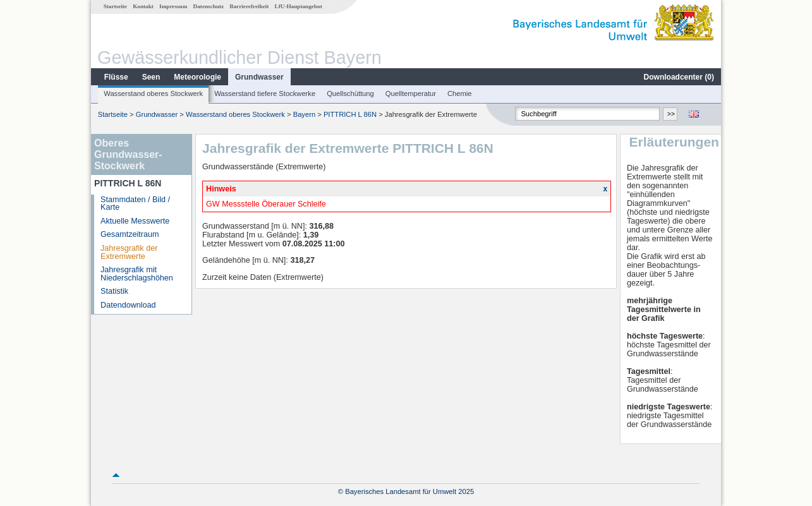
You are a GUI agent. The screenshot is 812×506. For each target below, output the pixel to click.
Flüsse (116, 77)
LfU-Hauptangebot (299, 6)
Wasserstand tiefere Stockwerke (265, 93)
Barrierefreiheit (249, 6)
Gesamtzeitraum (130, 234)
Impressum (173, 6)
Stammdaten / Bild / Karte (135, 204)
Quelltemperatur (411, 93)
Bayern (304, 114)
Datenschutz (209, 6)
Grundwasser (259, 77)
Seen (151, 77)
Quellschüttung (350, 93)
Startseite (115, 6)
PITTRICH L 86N (350, 114)
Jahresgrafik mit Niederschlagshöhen (137, 274)
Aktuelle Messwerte (135, 221)
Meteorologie (197, 77)
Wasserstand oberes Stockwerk (153, 93)
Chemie (460, 93)
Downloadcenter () (679, 77)
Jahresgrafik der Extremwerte (129, 252)
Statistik (114, 291)
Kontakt (143, 6)
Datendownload (128, 305)
